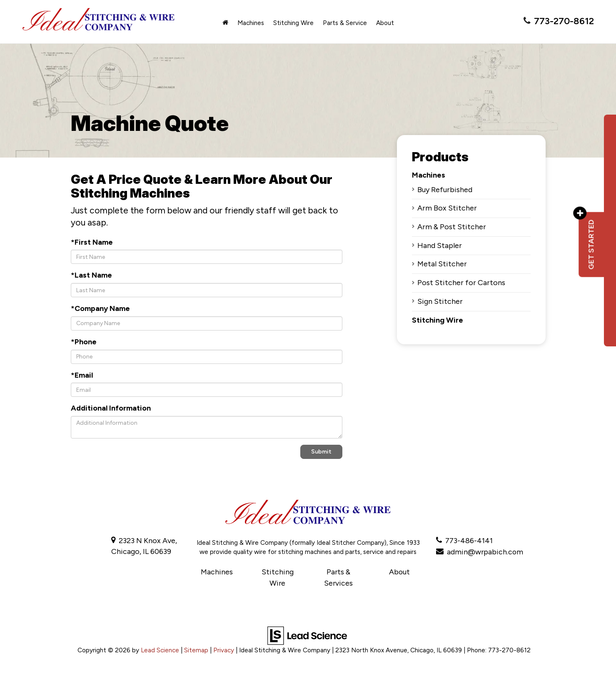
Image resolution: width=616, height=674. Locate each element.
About (399, 571)
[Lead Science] (307, 634)
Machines (429, 175)
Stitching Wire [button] (293, 23)
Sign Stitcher (440, 301)
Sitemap (196, 649)
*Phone (84, 342)
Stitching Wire (438, 320)
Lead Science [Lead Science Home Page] (160, 649)
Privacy (224, 649)
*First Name (92, 242)
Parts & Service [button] (345, 23)
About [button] (385, 23)
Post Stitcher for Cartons (461, 283)
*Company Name (100, 308)
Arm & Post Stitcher (452, 227)
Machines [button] (251, 23)
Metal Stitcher (442, 264)
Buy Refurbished (445, 190)
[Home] (225, 23)
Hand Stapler (440, 246)
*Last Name (91, 275)
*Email (82, 375)
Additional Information (111, 408)
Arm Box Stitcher (447, 208)
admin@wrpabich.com (485, 551)
